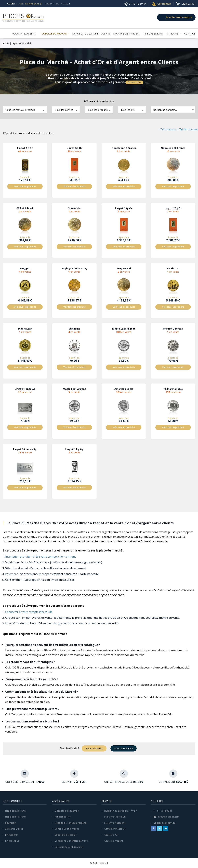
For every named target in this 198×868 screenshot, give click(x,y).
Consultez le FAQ (124, 748)
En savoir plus (134, 82)
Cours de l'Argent (114, 841)
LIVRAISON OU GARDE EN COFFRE (92, 33)
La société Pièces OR (66, 835)
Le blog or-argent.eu (165, 823)
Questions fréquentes (67, 811)
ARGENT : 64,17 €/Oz (58, 4)
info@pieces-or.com (166, 817)
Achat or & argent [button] (26, 33)
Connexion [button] (161, 4)
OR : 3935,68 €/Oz (31, 4)
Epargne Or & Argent (128, 33)
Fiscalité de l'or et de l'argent (70, 823)
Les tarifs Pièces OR (115, 817)
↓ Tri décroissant (188, 129)
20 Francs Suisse (14, 829)
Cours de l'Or (111, 835)
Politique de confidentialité (69, 847)
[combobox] (173, 110)
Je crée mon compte (176, 17)
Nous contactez (94, 748)
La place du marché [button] (57, 33)
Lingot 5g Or (12, 835)
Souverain (11, 823)
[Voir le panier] (186, 4)
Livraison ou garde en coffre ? (121, 811)
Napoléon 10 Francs (16, 817)
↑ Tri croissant (167, 129)
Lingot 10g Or (12, 841)
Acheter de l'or (63, 817)
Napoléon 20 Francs (16, 811)
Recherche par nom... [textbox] (165, 110)
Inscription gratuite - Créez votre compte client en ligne (41, 557)
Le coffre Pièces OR (115, 823)
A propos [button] (174, 33)
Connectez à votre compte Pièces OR (28, 612)
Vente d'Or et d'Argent (67, 829)
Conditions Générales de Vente (72, 841)
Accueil (6, 43)
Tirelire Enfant (154, 33)
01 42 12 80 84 (135, 4)
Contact (190, 33)
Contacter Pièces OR (115, 829)
